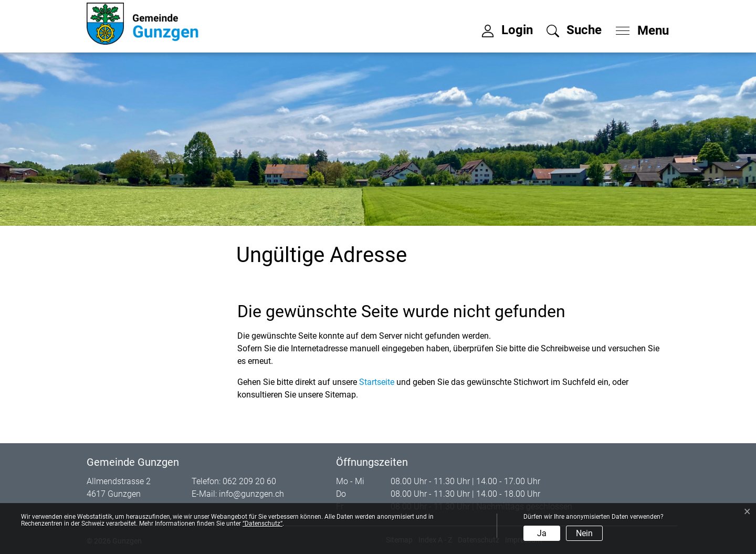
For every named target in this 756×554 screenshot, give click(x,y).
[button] (574, 30)
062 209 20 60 (249, 481)
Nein (584, 533)
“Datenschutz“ (262, 524)
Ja (542, 533)
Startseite (377, 382)
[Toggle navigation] (639, 28)
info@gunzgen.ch (251, 494)
